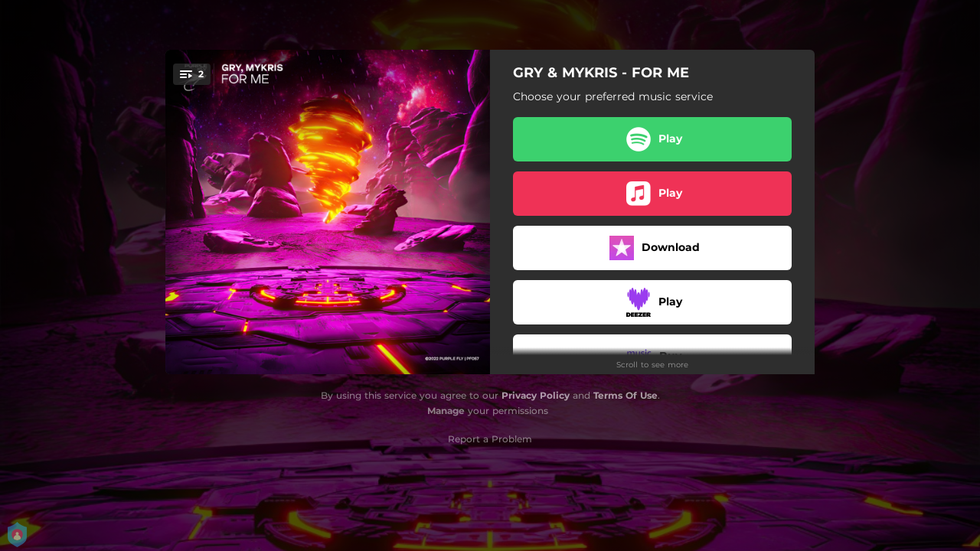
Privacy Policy (536, 395)
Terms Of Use (626, 395)
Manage (446, 411)
